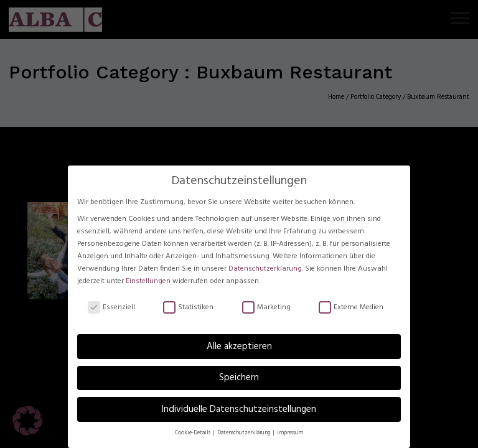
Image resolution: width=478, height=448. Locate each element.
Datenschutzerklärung (265, 269)
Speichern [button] (239, 378)
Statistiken (188, 308)
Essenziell (111, 308)
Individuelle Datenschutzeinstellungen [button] (239, 409)
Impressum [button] (290, 433)
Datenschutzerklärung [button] (244, 433)
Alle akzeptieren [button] (239, 347)
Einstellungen (148, 281)
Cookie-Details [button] (193, 433)
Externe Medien (351, 308)
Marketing (266, 308)
